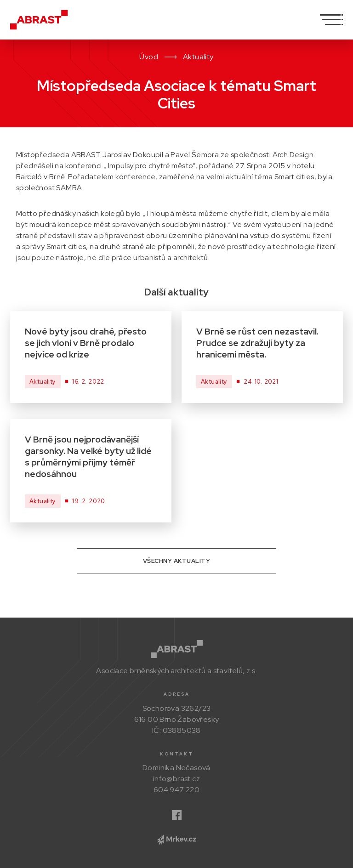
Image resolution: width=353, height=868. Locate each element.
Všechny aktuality (177, 561)
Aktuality (198, 57)
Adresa (177, 694)
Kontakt (177, 754)
